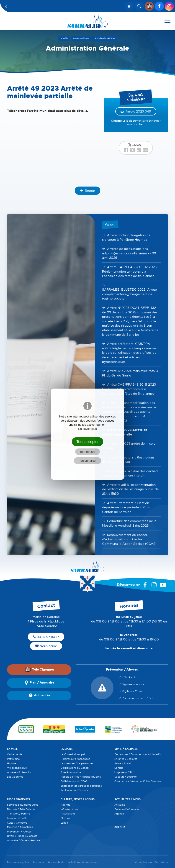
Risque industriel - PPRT (138, 698)
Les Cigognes (15, 777)
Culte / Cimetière (17, 823)
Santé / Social (123, 763)
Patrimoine (13, 759)
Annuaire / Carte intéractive (24, 840)
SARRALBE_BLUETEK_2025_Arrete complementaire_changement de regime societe (129, 294)
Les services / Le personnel (77, 763)
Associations (68, 814)
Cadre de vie (15, 754)
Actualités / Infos (127, 799)
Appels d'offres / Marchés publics (81, 777)
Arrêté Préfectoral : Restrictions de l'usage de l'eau (128, 460)
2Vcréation (161, 862)
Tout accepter (87, 442)
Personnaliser (87, 461)
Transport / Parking (19, 814)
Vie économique (17, 768)
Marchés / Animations (20, 827)
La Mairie (67, 749)
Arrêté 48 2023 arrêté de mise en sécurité (130, 446)
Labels (64, 823)
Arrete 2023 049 (138, 111)
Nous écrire (46, 646)
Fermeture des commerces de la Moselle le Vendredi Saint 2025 (129, 523)
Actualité (120, 805)
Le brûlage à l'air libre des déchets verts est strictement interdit (130, 473)
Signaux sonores (133, 684)
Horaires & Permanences (75, 759)
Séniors (119, 768)
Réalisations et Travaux (74, 790)
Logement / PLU (124, 772)
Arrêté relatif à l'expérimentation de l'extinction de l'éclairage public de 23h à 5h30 (130, 489)
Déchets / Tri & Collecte (21, 809)
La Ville (12, 749)
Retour (87, 191)
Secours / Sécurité (126, 777)
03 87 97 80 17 (46, 637)
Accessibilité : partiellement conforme (73, 862)
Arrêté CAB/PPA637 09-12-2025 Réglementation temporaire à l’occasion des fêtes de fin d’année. (129, 271)
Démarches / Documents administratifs (138, 754)
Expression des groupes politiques (81, 786)
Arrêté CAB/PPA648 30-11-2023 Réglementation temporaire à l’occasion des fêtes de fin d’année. (129, 389)
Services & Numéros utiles (23, 805)
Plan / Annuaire (39, 683)
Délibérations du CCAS (74, 781)
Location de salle (17, 818)
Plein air (65, 818)
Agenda (65, 805)
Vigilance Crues (132, 691)
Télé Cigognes (40, 669)
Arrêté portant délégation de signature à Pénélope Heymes (126, 237)
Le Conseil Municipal (73, 754)
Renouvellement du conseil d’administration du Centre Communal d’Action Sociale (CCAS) (129, 539)
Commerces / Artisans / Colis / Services (138, 781)
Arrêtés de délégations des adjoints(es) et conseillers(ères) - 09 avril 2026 (129, 253)
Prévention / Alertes (19, 832)
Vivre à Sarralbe (126, 749)
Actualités (39, 696)
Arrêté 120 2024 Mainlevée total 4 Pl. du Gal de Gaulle (130, 373)
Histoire (12, 763)
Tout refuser (88, 452)
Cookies (38, 862)
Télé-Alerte (129, 677)
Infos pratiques (18, 799)
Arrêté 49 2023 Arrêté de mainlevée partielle (125, 432)
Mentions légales (18, 862)
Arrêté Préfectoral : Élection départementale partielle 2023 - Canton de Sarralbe (126, 507)
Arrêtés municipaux (72, 772)
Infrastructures (69, 809)
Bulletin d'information (127, 809)
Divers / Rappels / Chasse (22, 836)
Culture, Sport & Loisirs (78, 799)
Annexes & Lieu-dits (19, 772)
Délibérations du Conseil (75, 768)
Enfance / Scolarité (126, 759)
